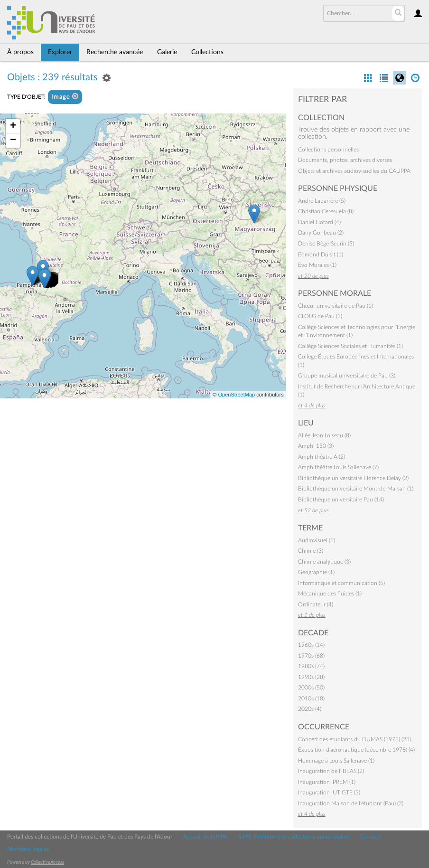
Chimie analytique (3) (324, 562)
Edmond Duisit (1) (321, 255)
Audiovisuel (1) (317, 540)
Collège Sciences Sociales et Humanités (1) (350, 346)
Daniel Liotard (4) (319, 222)
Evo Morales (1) (317, 265)
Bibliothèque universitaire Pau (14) (341, 500)
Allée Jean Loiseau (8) (324, 435)
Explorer (60, 52)
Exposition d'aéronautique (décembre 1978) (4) (356, 750)
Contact (370, 837)
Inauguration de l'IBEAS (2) (331, 771)
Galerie (167, 52)
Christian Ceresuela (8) (326, 211)
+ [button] (13, 126)
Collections (207, 52)
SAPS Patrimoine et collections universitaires (294, 837)
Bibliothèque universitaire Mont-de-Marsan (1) (356, 489)
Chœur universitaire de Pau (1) (336, 306)
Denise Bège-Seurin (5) (326, 244)
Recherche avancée (115, 52)
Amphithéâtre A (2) (322, 457)
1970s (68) (311, 656)
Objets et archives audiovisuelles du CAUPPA (354, 171)
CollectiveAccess (47, 862)
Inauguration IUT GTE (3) (329, 793)
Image (65, 97)
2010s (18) (311, 698)
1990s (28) (311, 677)
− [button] (13, 141)
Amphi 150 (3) (316, 446)
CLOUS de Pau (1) (320, 316)
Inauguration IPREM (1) (327, 782)
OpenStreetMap (236, 395)
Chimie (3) (311, 551)
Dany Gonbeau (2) (321, 233)
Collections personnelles (328, 150)
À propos (20, 52)
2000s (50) (311, 688)
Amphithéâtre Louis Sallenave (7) (338, 467)
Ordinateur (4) (316, 604)
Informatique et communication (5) (341, 583)
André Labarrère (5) (322, 201)
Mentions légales (28, 849)
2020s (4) (310, 709)
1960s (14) (311, 645)
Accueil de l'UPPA (205, 837)
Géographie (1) (316, 572)
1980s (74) (311, 666)
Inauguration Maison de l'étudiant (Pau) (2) (351, 803)
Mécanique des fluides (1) (330, 594)
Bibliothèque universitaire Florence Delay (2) (353, 478)
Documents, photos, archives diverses (345, 160)
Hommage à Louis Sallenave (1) (336, 761)
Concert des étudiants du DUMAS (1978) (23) (354, 739)
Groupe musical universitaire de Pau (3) (347, 376)
